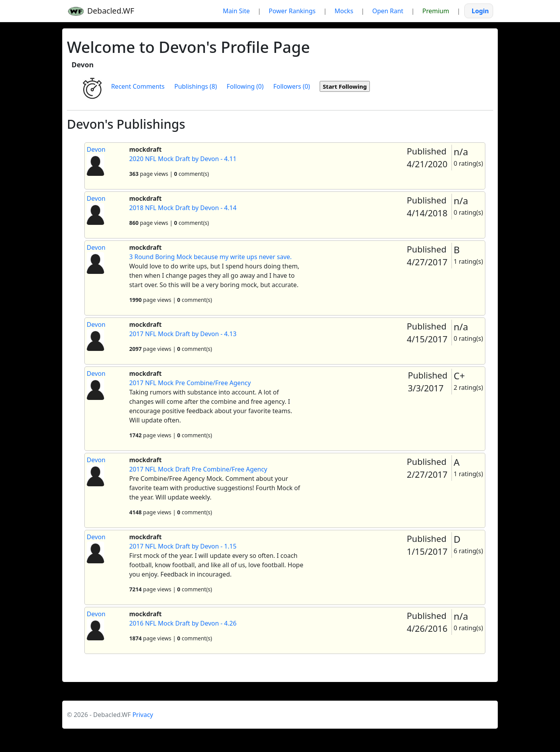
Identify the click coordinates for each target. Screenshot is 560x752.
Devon (96, 149)
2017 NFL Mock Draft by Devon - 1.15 (183, 546)
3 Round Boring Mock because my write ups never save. (210, 257)
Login (480, 11)
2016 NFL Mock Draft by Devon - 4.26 (183, 623)
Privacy (143, 715)
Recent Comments (138, 86)
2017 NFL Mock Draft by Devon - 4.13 (183, 334)
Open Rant (388, 11)
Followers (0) (292, 86)
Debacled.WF (101, 11)
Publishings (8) (196, 86)
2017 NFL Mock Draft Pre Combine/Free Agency (198, 469)
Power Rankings (292, 11)
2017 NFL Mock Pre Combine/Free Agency (190, 383)
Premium (436, 11)
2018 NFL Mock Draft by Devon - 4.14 (183, 208)
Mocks (344, 11)
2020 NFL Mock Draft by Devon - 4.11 (183, 159)
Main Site (236, 11)
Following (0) (245, 86)
